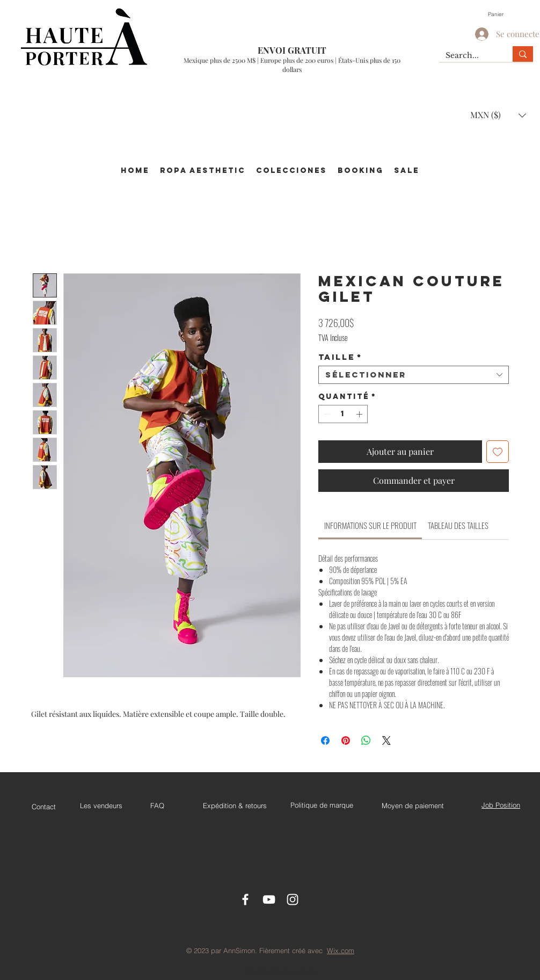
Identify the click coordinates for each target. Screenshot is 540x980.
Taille (340, 357)
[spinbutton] (343, 414)
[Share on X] (386, 741)
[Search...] (468, 56)
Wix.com (341, 950)
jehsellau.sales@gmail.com (301, 971)
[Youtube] (269, 899)
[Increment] (360, 414)
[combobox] (414, 375)
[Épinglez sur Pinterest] (346, 741)
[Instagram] (293, 899)
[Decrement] (326, 414)
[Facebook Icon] (245, 899)
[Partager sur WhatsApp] (366, 741)
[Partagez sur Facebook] (325, 741)
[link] (370, 525)
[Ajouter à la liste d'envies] (498, 452)
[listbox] (498, 115)
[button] (501, 14)
